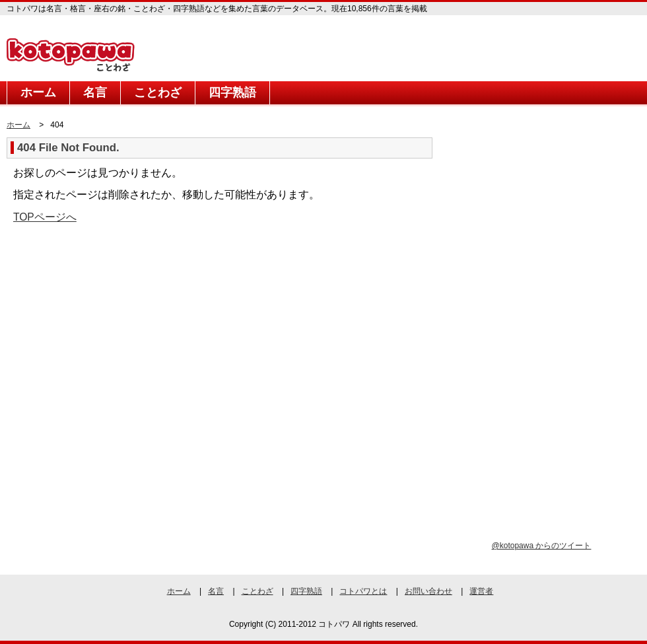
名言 (95, 92)
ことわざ (158, 92)
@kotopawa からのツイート (542, 546)
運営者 (481, 591)
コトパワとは (363, 591)
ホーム (38, 92)
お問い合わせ (428, 591)
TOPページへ (45, 217)
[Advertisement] (118, 337)
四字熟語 (232, 92)
